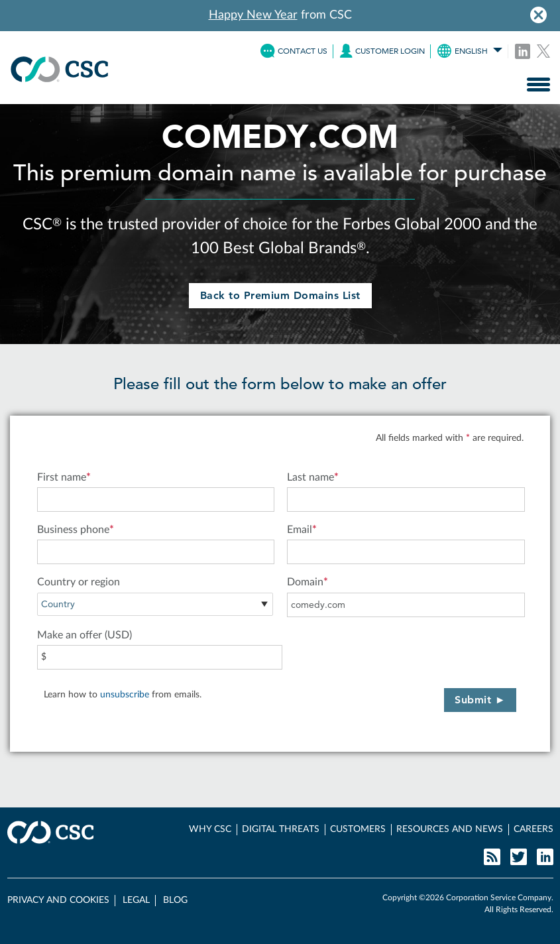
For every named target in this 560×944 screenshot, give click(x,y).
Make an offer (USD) (84, 635)
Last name (313, 477)
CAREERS (533, 829)
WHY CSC (210, 829)
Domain (308, 582)
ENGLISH (470, 51)
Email (302, 530)
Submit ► (480, 700)
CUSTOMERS (358, 829)
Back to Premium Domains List (280, 295)
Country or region (79, 582)
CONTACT (294, 51)
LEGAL (136, 900)
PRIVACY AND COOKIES (58, 900)
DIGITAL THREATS (281, 829)
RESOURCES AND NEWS (450, 829)
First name (64, 477)
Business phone (76, 530)
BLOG (175, 900)
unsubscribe (125, 695)
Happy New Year (253, 15)
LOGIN (382, 51)
